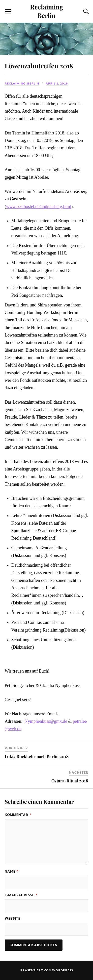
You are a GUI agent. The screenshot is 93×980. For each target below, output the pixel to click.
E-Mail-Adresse (21, 895)
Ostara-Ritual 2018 (70, 781)
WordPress (62, 970)
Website (13, 918)
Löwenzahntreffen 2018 (39, 66)
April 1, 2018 (57, 83)
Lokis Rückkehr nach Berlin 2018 (37, 756)
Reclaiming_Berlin (22, 83)
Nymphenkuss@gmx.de (46, 721)
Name (12, 871)
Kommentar (18, 815)
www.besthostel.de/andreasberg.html (39, 207)
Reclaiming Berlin (47, 11)
